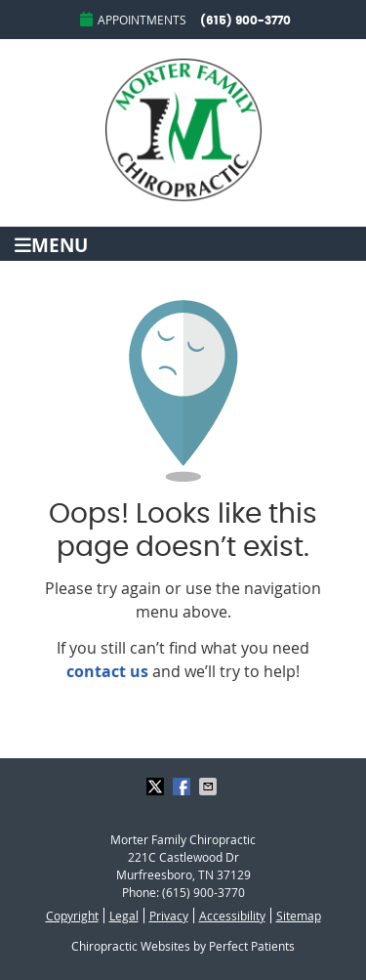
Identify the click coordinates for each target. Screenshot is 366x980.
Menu (51, 244)
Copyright (72, 916)
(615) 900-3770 (245, 21)
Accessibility (232, 916)
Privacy (169, 916)
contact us (107, 671)
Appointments (133, 20)
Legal (124, 916)
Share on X (157, 787)
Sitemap (299, 916)
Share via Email (210, 787)
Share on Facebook (183, 787)
